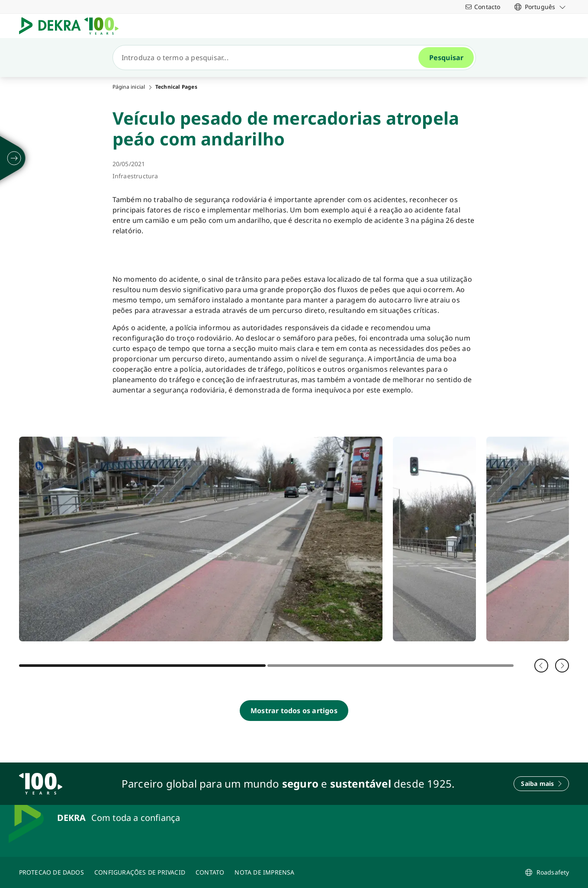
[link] (540, 7)
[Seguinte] (562, 666)
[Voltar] (541, 666)
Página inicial (129, 87)
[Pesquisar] (269, 58)
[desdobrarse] (14, 158)
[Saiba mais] (541, 784)
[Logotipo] (72, 26)
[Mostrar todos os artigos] (294, 711)
